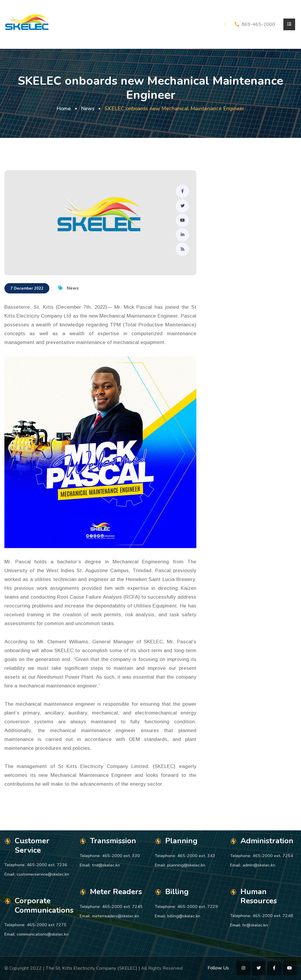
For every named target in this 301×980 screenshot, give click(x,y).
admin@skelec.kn (259, 865)
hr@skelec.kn (255, 925)
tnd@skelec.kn (106, 865)
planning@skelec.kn (186, 865)
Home (63, 108)
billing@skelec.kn (184, 916)
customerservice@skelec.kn (43, 874)
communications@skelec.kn (43, 934)
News (88, 108)
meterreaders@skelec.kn (116, 916)
